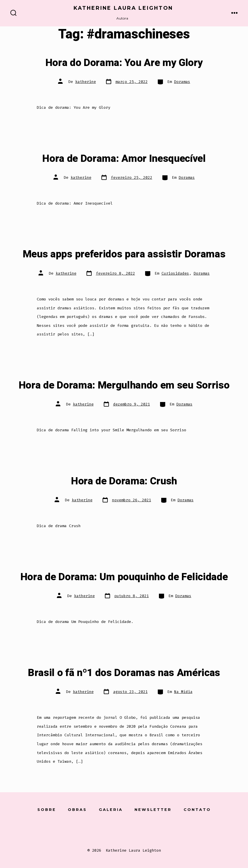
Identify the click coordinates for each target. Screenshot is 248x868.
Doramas (182, 82)
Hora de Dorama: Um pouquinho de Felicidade (124, 577)
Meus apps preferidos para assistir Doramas (124, 254)
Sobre (47, 810)
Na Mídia (183, 692)
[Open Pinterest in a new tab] (154, 830)
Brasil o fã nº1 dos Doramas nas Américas (124, 673)
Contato (197, 810)
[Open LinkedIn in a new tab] (139, 830)
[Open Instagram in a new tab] (124, 830)
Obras (77, 810)
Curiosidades (175, 273)
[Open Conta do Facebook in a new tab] (94, 830)
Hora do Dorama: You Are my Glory (124, 63)
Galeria (111, 810)
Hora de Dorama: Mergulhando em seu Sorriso (124, 385)
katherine (86, 82)
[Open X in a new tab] (109, 830)
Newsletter (153, 810)
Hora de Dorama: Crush (124, 481)
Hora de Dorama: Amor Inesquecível (124, 159)
